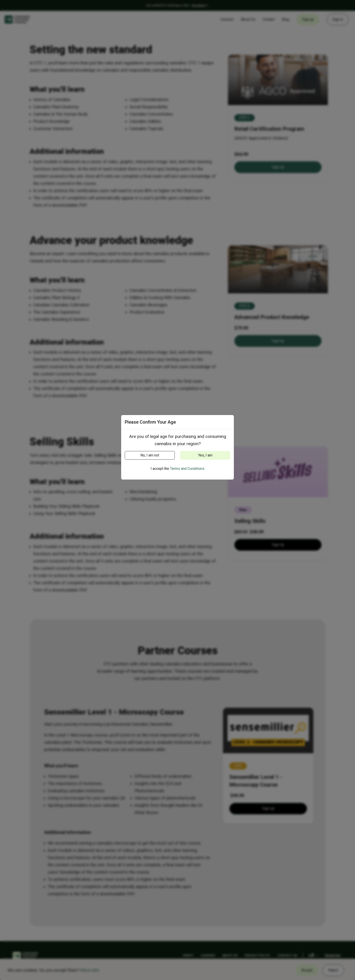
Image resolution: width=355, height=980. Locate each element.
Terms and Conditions (187, 469)
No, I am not (150, 455)
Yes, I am (205, 455)
